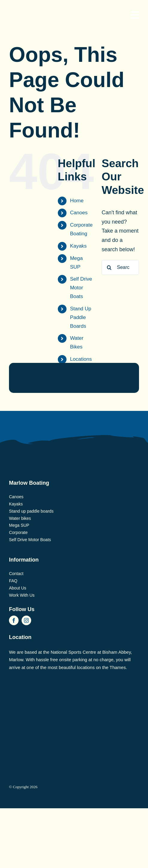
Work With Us (22, 595)
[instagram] (26, 620)
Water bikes (20, 518)
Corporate (18, 532)
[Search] (109, 267)
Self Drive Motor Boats (81, 288)
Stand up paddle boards (31, 511)
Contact (16, 574)
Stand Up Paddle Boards (81, 317)
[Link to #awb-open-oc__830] (135, 15)
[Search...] (120, 267)
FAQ (13, 581)
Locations (81, 359)
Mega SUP (19, 525)
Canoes (79, 213)
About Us (18, 588)
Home (77, 201)
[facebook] (14, 620)
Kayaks (78, 246)
